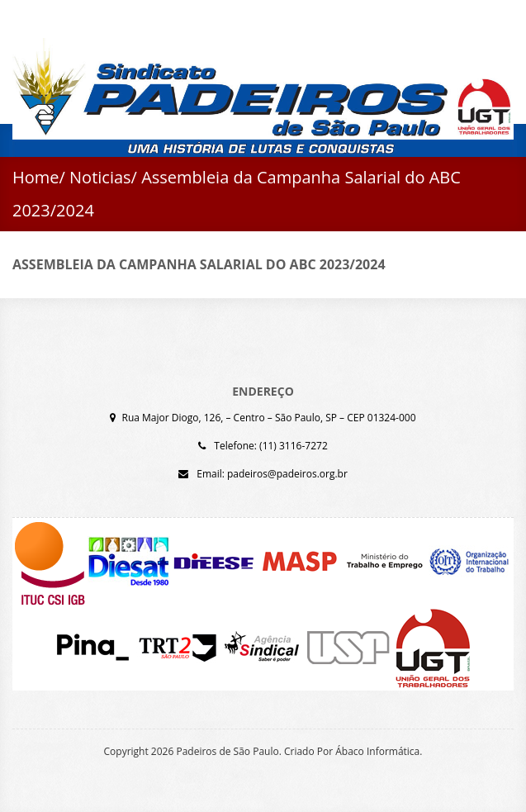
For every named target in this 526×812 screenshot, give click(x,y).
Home (36, 177)
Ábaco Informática (377, 751)
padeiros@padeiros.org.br (287, 474)
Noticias (100, 177)
